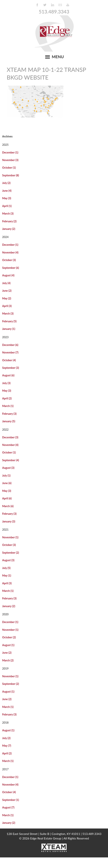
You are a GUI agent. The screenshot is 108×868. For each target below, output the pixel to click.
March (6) (8, 506)
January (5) (9, 421)
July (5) (6, 568)
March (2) (8, 660)
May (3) (7, 198)
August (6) (8, 375)
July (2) (6, 183)
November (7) (10, 352)
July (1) (6, 475)
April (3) (7, 306)
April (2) (7, 398)
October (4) (9, 360)
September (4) (10, 460)
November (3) (10, 160)
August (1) (8, 645)
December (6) (10, 345)
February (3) (9, 414)
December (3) (10, 437)
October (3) (9, 260)
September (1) (10, 800)
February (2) (9, 221)
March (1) (8, 406)
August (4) (8, 275)
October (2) (9, 637)
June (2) (7, 291)
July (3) (6, 383)
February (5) (9, 321)
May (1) (7, 575)
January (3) (9, 521)
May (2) (7, 298)
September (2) (10, 553)
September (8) (10, 175)
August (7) (8, 807)
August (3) (8, 468)
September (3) (10, 368)
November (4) (10, 252)
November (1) (10, 537)
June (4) (7, 191)
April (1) (7, 206)
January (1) (9, 329)
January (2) (9, 229)
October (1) (9, 168)
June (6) (7, 483)
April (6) (7, 498)
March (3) (8, 214)
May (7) (7, 746)
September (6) (10, 268)
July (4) (6, 283)
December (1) (10, 152)
